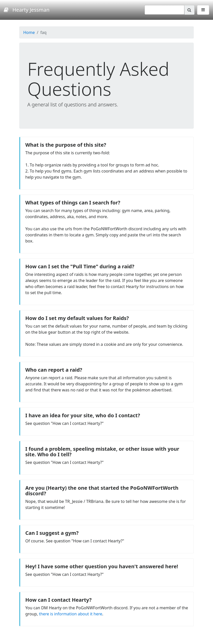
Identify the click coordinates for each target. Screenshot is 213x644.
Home (29, 32)
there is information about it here (71, 614)
